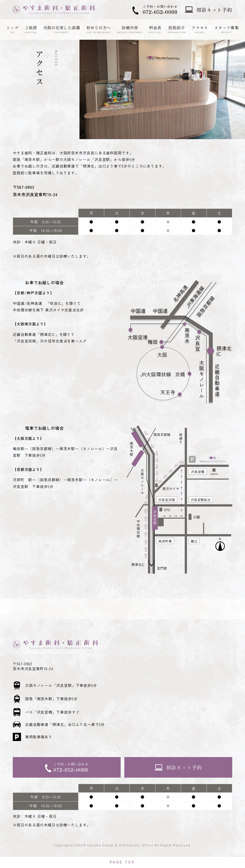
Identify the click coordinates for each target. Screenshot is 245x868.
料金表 (155, 29)
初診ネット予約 (214, 10)
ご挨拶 (31, 29)
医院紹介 (177, 29)
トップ (12, 29)
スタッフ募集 (226, 29)
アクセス (200, 29)
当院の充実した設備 (62, 29)
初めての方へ (99, 29)
